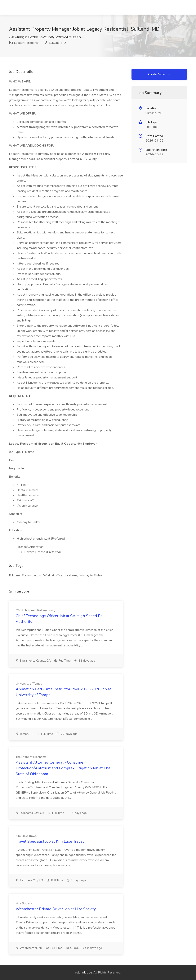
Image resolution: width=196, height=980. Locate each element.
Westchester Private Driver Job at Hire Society (56, 909)
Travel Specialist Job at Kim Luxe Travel (50, 841)
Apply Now (159, 74)
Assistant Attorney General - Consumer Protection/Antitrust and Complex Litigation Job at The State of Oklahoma (63, 768)
